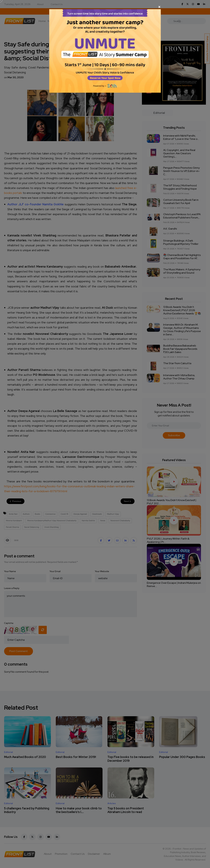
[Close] (105, 7)
